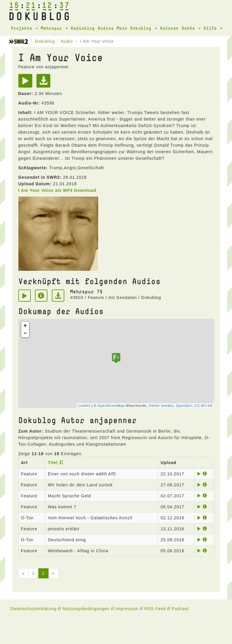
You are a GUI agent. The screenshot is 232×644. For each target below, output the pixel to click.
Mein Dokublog (137, 28)
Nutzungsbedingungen (86, 609)
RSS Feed (155, 609)
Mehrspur (54, 28)
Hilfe (213, 28)
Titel (53, 463)
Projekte (24, 28)
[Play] (27, 83)
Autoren (169, 28)
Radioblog (83, 28)
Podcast (180, 609)
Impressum (127, 609)
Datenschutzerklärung (33, 609)
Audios (106, 28)
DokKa (191, 28)
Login (18, 40)
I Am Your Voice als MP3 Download (57, 190)
